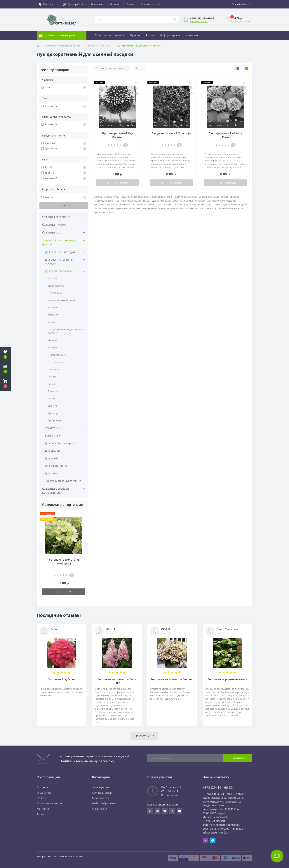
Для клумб (52, 458)
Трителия (53, 391)
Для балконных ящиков (60, 443)
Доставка (115, 4)
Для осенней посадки (99, 46)
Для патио (52, 473)
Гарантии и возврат (152, 4)
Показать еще (144, 736)
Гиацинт (52, 278)
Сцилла (52, 384)
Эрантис (52, 406)
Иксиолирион (55, 293)
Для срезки (52, 451)
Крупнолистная (102, 793)
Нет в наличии (117, 183)
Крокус (52, 322)
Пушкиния (54, 369)
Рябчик (52, 377)
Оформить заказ (243, 21)
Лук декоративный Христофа (172, 133)
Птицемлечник (56, 362)
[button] (48, 4)
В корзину (64, 592)
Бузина (135, 35)
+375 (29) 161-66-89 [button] (218, 788)
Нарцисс (53, 347)
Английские (99, 809)
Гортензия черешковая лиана (227, 679)
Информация (170, 35)
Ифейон (52, 307)
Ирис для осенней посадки (63, 300)
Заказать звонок (199, 21)
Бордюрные (53, 435)
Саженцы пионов (54, 224)
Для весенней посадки (60, 252)
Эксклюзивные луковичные (63, 481)
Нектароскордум (57, 355)
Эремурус (53, 413)
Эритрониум (55, 420)
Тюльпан (53, 399)
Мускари (53, 340)
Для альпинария (56, 466)
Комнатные (53, 428)
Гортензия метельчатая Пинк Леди (117, 681)
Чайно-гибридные (104, 803)
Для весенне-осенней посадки (59, 261)
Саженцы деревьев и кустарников (57, 491)
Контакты (192, 35)
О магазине (98, 4)
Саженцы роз (51, 232)
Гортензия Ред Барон (62, 679)
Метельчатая (100, 798)
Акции (150, 35)
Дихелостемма (56, 286)
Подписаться (238, 758)
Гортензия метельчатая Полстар (172, 679)
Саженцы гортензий (110, 35)
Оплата (130, 4)
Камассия (53, 315)
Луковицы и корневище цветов (63, 46)
